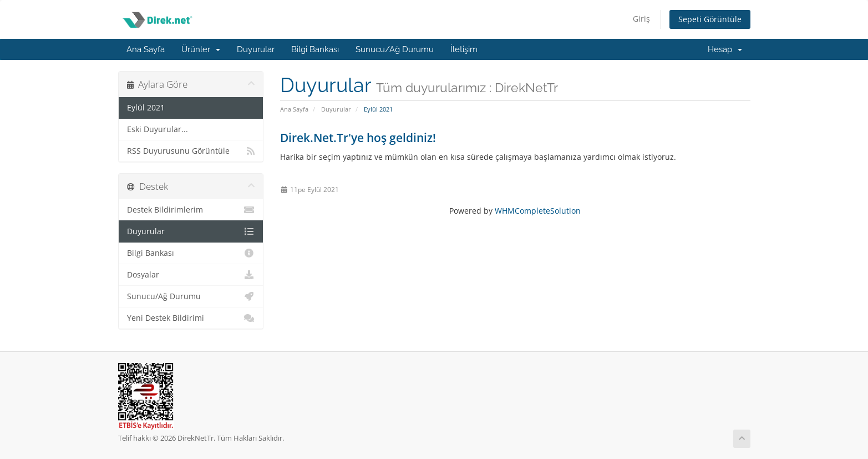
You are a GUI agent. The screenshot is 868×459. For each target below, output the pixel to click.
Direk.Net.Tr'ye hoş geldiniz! (358, 138)
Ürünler (201, 49)
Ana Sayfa (146, 49)
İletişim (464, 49)
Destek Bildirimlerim (191, 210)
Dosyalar (191, 275)
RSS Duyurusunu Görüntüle (191, 151)
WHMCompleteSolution (538, 211)
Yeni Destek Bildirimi (191, 318)
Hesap (725, 49)
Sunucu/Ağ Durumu (395, 49)
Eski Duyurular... (158, 129)
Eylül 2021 (146, 108)
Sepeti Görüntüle (710, 19)
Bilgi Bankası (315, 49)
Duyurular (256, 49)
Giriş (641, 19)
